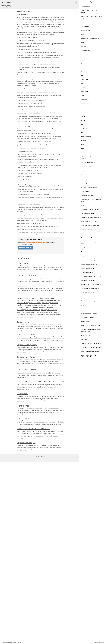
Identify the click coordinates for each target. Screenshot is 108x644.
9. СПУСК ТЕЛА (23, 406)
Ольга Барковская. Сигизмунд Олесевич (91, 348)
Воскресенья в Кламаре (86, 335)
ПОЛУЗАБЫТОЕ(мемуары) (88, 317)
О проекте (37, 456)
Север (82, 153)
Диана (82, 34)
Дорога (82, 132)
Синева (82, 149)
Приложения (84, 339)
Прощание (83, 305)
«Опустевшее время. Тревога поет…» (90, 238)
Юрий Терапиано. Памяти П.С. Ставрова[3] (91, 343)
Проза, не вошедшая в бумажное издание (91, 352)
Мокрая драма (84, 91)
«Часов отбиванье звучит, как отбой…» (90, 175)
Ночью (82, 42)
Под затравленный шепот (87, 116)
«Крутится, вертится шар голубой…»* (90, 280)
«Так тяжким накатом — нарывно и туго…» (91, 252)
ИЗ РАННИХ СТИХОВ (86, 22)
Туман (82, 71)
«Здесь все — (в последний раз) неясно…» (91, 260)
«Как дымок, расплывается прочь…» (90, 264)
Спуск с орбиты (23, 418)
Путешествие (84, 128)
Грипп (82, 96)
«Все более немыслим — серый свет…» (91, 226)
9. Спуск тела (22, 394)
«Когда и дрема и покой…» (87, 234)
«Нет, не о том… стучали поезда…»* (90, 289)
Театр (82, 124)
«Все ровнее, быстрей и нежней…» (89, 313)
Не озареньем (84, 100)
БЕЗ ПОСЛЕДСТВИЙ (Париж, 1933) (90, 38)
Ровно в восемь (84, 79)
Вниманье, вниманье (86, 136)
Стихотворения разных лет (87, 272)
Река (82, 75)
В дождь (83, 87)
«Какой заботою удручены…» (88, 268)
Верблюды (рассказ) (86, 360)
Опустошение (84, 108)
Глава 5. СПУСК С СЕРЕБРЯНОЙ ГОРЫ (33, 429)
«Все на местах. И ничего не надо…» (90, 222)
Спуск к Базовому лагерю (27, 345)
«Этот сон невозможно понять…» (89, 187)
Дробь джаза (84, 120)
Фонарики (83, 171)
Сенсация (83, 145)
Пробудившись (84, 63)
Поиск (93, 2)
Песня (82, 205)
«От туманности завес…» (87, 256)
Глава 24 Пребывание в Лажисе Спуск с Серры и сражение (40, 381)
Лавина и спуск (23, 322)
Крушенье (83, 140)
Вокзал (82, 309)
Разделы (43, 456)
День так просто (85, 104)
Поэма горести (84, 47)
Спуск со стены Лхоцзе (26, 334)
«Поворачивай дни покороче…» (89, 213)
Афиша (82, 55)
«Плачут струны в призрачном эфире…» (91, 217)
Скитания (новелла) (86, 321)
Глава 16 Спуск (23, 263)
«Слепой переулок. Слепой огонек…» (90, 183)
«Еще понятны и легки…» (87, 167)
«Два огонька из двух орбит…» (88, 195)
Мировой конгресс (85, 30)
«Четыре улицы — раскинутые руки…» (90, 209)
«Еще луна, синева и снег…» (88, 163)
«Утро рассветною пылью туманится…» (91, 301)
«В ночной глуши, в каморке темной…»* (91, 285)
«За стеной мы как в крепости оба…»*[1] (91, 276)
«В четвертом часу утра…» (87, 230)
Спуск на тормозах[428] (26, 443)
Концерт (83, 59)
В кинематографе (85, 26)
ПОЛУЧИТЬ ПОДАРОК (26, 248)
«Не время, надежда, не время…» (89, 293)
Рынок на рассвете (85, 67)
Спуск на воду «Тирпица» (27, 369)
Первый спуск (22, 286)
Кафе (82, 83)
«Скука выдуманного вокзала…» (89, 179)
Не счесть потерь (85, 112)
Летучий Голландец (85, 248)
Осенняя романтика (85, 51)
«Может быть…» (85, 191)
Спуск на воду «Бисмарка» (27, 357)
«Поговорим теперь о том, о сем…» (89, 297)
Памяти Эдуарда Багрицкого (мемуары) (90, 325)
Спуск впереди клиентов (27, 275)
